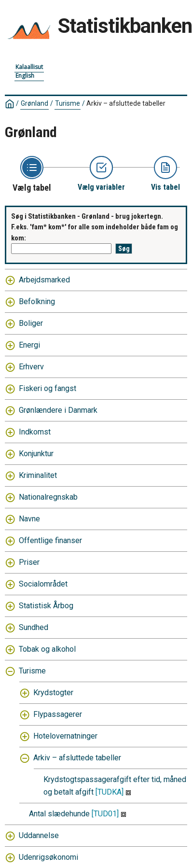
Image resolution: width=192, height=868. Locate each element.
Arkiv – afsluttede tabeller (126, 103)
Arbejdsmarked (44, 280)
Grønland (34, 103)
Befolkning (37, 301)
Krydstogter (53, 693)
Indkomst (35, 432)
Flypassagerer (58, 714)
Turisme (68, 103)
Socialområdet (43, 584)
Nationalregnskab (48, 497)
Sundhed (34, 627)
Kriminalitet (38, 475)
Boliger (31, 323)
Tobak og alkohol (47, 649)
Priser (29, 562)
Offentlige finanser (50, 540)
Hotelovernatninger (65, 736)
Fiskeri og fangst (48, 388)
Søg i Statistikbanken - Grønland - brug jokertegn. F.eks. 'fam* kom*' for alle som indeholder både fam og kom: (95, 227)
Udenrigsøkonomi (48, 857)
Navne (29, 519)
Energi (29, 345)
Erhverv (31, 367)
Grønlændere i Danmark (58, 410)
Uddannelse (39, 835)
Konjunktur (36, 454)
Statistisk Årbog (46, 606)
